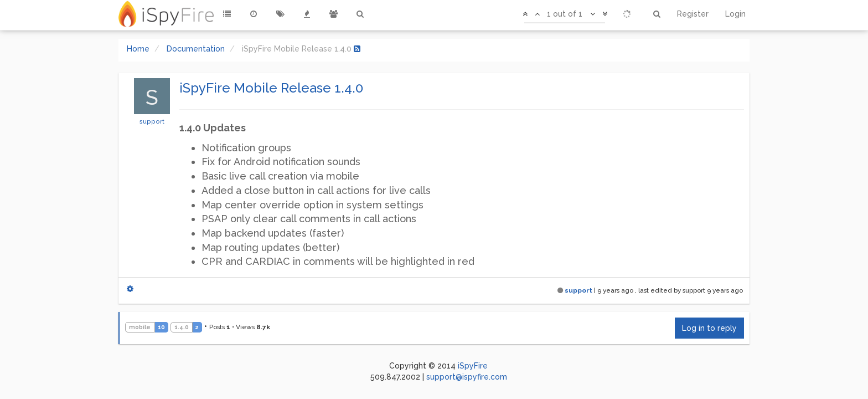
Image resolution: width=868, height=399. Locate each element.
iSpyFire (473, 366)
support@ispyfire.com (467, 377)
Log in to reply (709, 328)
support (152, 121)
